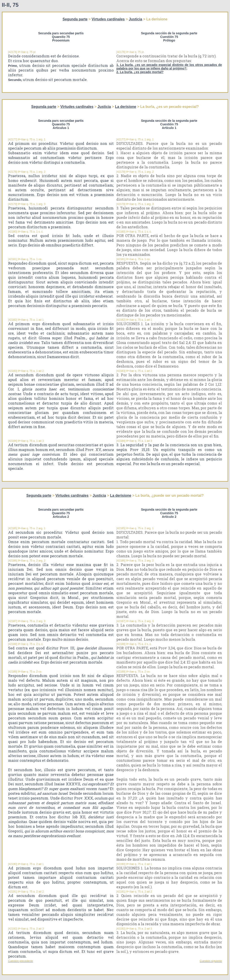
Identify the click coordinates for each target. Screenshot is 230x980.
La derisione (126, 107)
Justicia (135, 19)
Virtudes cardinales (108, 19)
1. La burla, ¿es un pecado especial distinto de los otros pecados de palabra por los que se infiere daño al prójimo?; (169, 67)
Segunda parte (75, 19)
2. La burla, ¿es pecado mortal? (140, 72)
